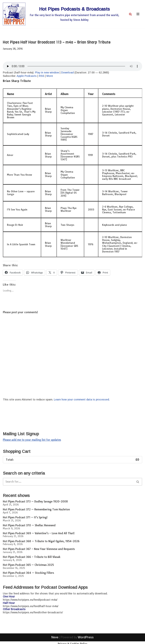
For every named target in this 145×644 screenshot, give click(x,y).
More (50, 76)
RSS (42, 76)
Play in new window (47, 72)
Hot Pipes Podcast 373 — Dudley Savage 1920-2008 (35, 501)
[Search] (130, 14)
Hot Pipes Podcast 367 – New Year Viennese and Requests (39, 549)
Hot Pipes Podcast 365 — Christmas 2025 (28, 565)
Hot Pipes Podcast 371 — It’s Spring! (25, 517)
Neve (55, 640)
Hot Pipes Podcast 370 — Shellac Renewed (29, 525)
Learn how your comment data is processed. (82, 399)
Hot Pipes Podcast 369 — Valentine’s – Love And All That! (39, 533)
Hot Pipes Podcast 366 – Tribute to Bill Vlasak (32, 557)
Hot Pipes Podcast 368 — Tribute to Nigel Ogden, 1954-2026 (41, 541)
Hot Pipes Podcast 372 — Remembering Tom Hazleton (36, 509)
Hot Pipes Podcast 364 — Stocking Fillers (28, 573)
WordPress (86, 640)
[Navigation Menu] (138, 14)
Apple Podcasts (27, 76)
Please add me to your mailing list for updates (32, 440)
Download (67, 72)
